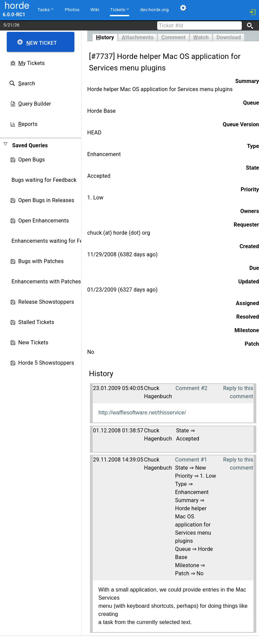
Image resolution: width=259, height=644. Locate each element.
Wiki (95, 9)
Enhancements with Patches (46, 282)
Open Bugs (32, 160)
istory (105, 37)
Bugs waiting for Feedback (44, 180)
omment (173, 37)
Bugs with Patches (41, 261)
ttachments (138, 37)
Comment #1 (191, 460)
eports (28, 124)
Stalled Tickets (36, 322)
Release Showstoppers (46, 302)
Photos (72, 9)
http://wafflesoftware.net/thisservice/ (142, 413)
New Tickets (33, 342)
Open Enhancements (44, 221)
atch (201, 37)
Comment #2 (191, 388)
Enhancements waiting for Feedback (56, 241)
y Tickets (31, 63)
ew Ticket (42, 43)
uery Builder (35, 104)
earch (27, 83)
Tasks (45, 9)
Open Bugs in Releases (46, 200)
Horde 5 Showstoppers (46, 363)
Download (229, 37)
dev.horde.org (154, 9)
